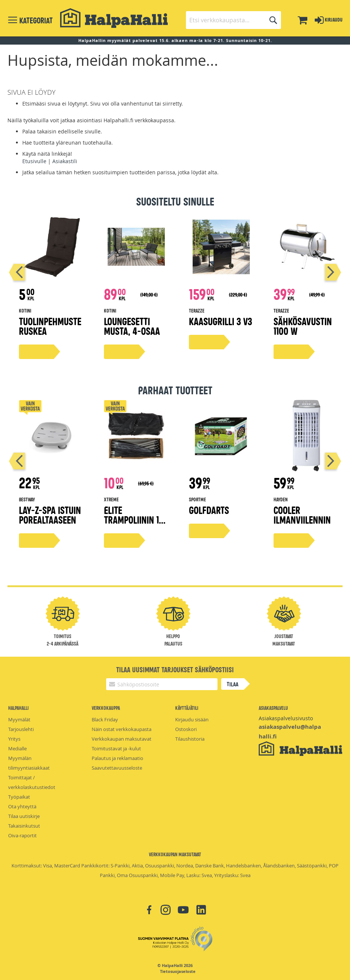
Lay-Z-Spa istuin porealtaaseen (50, 515)
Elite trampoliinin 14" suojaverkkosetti (135, 524)
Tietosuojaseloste (178, 971)
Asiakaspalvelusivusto (286, 718)
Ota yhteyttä (22, 806)
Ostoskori (186, 729)
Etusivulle (34, 161)
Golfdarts (209, 510)
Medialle (17, 748)
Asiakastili (65, 161)
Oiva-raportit (22, 835)
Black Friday (105, 719)
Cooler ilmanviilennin (302, 515)
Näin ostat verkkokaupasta (122, 729)
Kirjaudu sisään (192, 719)
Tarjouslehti (21, 729)
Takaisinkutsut (24, 826)
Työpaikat (19, 797)
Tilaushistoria (190, 739)
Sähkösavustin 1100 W (303, 326)
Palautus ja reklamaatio (117, 758)
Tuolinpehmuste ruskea (50, 326)
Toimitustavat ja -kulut (116, 748)
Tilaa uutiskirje (24, 816)
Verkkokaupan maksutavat (122, 739)
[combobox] (233, 20)
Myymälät (19, 719)
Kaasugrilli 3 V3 (220, 321)
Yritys (14, 739)
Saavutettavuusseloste (117, 768)
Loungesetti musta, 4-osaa (132, 326)
